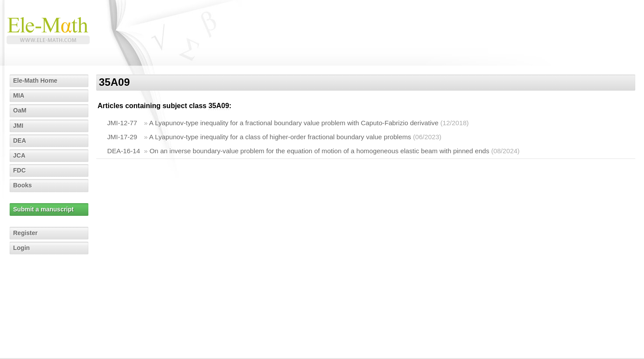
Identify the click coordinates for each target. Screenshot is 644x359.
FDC (19, 170)
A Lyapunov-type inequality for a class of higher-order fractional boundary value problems (280, 137)
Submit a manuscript (43, 209)
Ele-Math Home (35, 81)
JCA (19, 155)
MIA (19, 95)
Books (23, 185)
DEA (20, 141)
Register (25, 233)
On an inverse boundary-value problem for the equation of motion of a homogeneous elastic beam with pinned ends (320, 151)
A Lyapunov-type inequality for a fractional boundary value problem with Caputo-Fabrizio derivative (294, 123)
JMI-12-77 (122, 123)
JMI (18, 126)
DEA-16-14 (124, 151)
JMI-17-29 (122, 137)
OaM (20, 110)
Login (21, 248)
